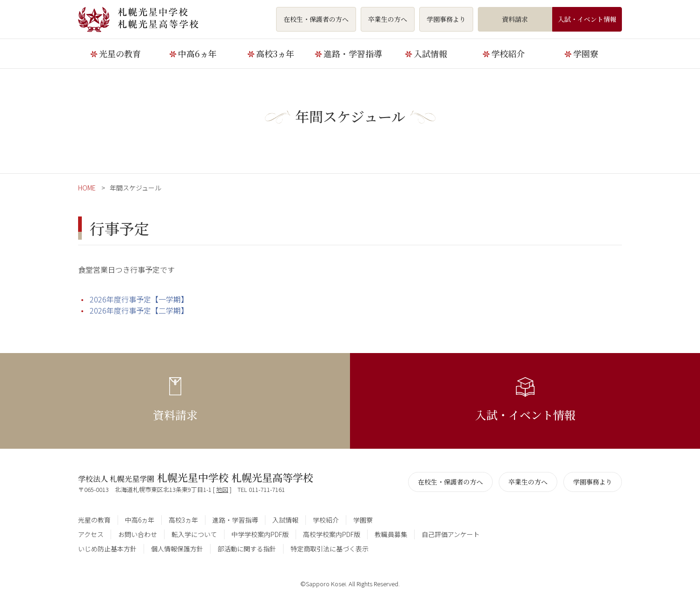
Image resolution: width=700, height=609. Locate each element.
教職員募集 (391, 534)
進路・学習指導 (353, 53)
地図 (222, 489)
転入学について (194, 534)
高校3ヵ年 (275, 53)
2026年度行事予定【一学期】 (139, 299)
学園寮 (586, 53)
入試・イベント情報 (587, 19)
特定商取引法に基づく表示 (330, 549)
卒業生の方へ (388, 19)
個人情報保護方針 (177, 549)
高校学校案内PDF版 (332, 534)
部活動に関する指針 (247, 549)
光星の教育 (120, 53)
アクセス (91, 534)
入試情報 (430, 53)
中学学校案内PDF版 (260, 534)
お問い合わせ (138, 534)
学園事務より (446, 19)
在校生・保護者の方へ (316, 19)
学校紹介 (508, 53)
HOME (87, 188)
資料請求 (515, 19)
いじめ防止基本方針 (107, 549)
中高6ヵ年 (197, 53)
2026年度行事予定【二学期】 (139, 310)
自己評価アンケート (451, 534)
